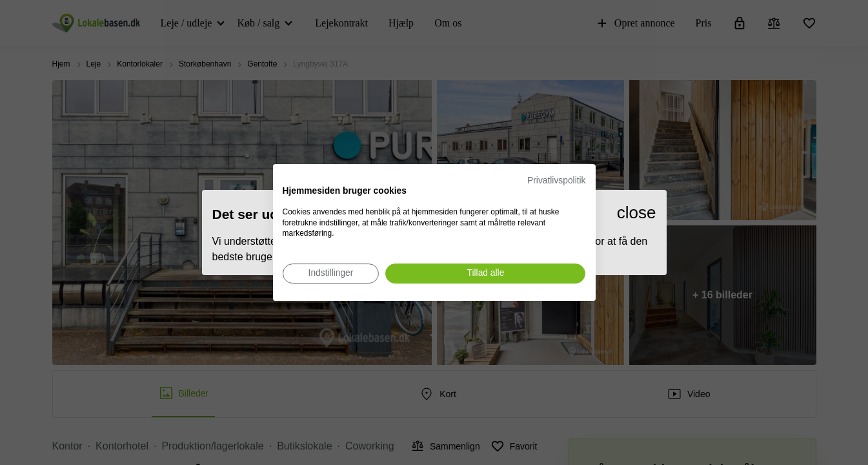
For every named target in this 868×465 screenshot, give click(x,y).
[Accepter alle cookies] (485, 274)
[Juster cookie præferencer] (331, 274)
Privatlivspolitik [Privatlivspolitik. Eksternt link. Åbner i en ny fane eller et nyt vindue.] (556, 181)
